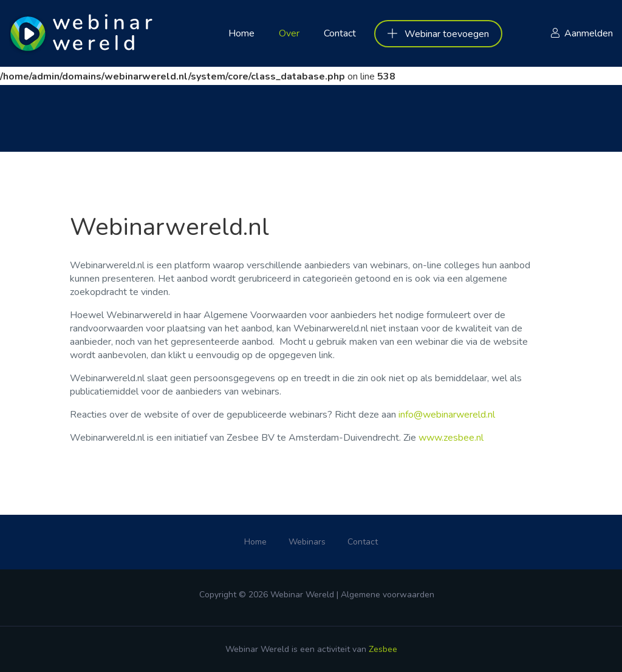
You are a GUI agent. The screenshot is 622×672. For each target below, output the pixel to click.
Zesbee (383, 649)
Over (289, 33)
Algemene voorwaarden (388, 595)
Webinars (307, 542)
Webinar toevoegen (438, 34)
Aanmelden (589, 33)
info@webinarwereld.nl (447, 415)
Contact (340, 33)
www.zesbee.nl (451, 438)
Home (241, 33)
